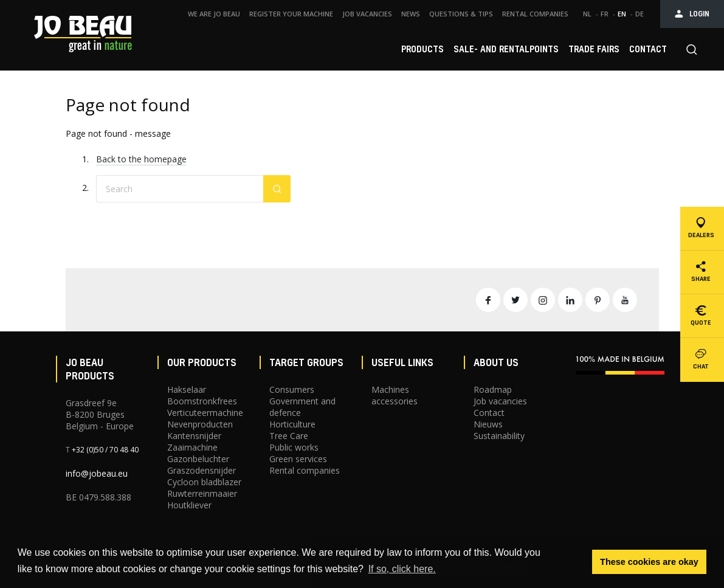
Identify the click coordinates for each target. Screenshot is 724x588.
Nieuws (488, 424)
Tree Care (289, 436)
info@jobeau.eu (97, 473)
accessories (395, 401)
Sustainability (499, 436)
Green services (298, 459)
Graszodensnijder (202, 470)
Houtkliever (189, 505)
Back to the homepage (141, 159)
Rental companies (305, 470)
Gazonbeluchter (198, 459)
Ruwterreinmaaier (202, 493)
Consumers (292, 389)
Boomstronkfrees (202, 401)
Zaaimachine (192, 447)
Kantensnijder (194, 436)
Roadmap (493, 389)
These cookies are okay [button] (649, 562)
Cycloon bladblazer (204, 482)
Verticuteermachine (205, 413)
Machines (390, 389)
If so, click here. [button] (402, 569)
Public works (294, 447)
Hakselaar (187, 389)
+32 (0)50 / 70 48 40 (105, 450)
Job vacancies (500, 401)
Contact (489, 413)
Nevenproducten (200, 424)
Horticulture (292, 424)
